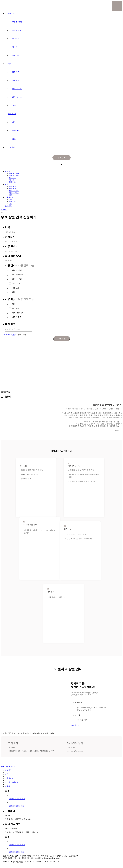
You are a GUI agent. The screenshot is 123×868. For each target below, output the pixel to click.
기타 (14, 105)
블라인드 (11, 14)
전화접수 (5, 767)
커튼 (10, 64)
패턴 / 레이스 (17, 97)
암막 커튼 (16, 72)
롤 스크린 (16, 39)
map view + (75, 726)
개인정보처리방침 (12, 783)
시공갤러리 (12, 114)
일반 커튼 (16, 80)
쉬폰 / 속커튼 (17, 89)
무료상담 (12, 767)
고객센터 (11, 147)
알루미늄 (15, 55)
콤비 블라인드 (17, 30)
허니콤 (15, 47)
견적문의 (62, 158)
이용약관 (8, 787)
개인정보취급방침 (11, 335)
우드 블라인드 (17, 22)
